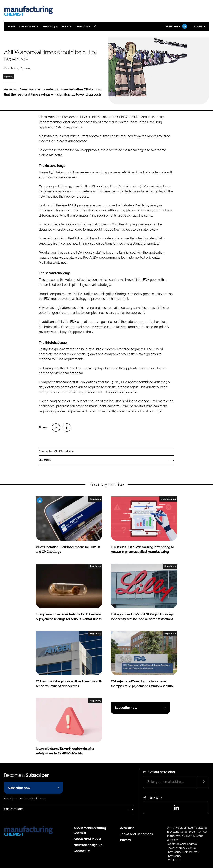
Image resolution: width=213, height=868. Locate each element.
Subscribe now (126, 708)
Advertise (127, 828)
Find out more (14, 809)
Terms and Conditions (136, 834)
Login (198, 26)
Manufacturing (168, 499)
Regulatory (9, 77)
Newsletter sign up (88, 845)
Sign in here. (38, 798)
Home (12, 26)
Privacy (126, 840)
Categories (27, 26)
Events (67, 26)
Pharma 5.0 (50, 26)
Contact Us (82, 851)
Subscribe (176, 27)
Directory (83, 26)
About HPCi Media (87, 839)
